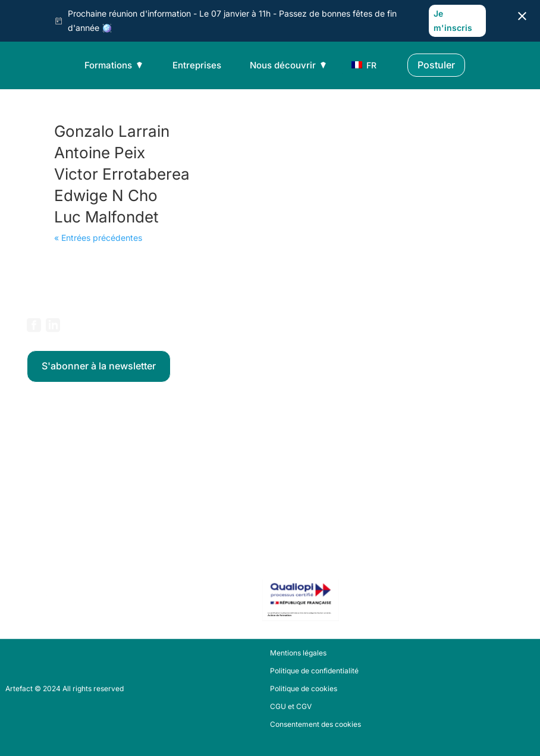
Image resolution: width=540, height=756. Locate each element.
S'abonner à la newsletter (99, 366)
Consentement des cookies (315, 724)
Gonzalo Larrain (112, 131)
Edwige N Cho (106, 195)
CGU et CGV (291, 707)
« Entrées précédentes (98, 238)
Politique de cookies (304, 689)
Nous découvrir (289, 65)
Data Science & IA (57, 451)
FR (360, 65)
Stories (39, 526)
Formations (114, 65)
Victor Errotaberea (122, 174)
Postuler (436, 65)
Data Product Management (72, 483)
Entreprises (197, 65)
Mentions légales (298, 653)
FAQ (34, 542)
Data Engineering (56, 467)
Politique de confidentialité (314, 671)
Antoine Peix (100, 153)
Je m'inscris (453, 21)
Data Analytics (51, 435)
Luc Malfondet (106, 217)
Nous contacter (53, 559)
